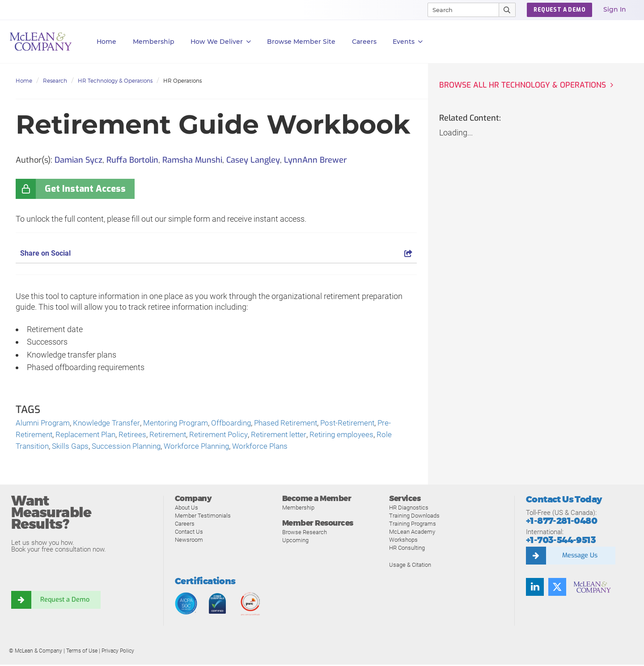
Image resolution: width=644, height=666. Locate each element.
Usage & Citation (410, 566)
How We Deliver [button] (221, 42)
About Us (186, 509)
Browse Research (305, 533)
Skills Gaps (73, 448)
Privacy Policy (118, 652)
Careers (185, 525)
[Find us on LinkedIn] (535, 588)
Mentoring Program (183, 424)
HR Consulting (407, 549)
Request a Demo (65, 602)
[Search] (459, 10)
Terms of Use (82, 652)
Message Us (580, 557)
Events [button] (408, 42)
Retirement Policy (227, 436)
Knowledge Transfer (111, 424)
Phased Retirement (299, 424)
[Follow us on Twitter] (557, 588)
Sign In (615, 9)
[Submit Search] (507, 10)
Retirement (174, 436)
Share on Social (216, 253)
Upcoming (295, 542)
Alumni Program (44, 424)
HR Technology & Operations (115, 81)
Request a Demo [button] (559, 10)
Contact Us (189, 533)
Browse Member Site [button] (301, 42)
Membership (154, 42)
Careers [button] (364, 42)
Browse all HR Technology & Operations (524, 85)
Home (106, 42)
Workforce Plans (273, 448)
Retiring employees (355, 436)
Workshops (403, 541)
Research (55, 81)
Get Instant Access (85, 189)
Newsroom (189, 541)
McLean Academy (412, 533)
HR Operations (182, 81)
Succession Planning (132, 448)
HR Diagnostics (409, 509)
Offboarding (242, 424)
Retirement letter (290, 436)
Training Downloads (414, 517)
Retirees (138, 436)
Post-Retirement (364, 424)
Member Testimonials (203, 517)
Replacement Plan (89, 436)
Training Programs (413, 525)
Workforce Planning (206, 448)
